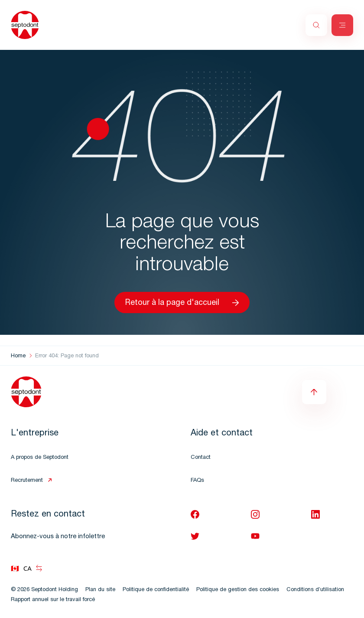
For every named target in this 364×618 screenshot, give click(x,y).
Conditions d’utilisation (315, 590)
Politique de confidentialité (156, 590)
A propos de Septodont (40, 458)
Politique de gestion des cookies (238, 590)
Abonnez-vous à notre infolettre (58, 537)
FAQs (197, 481)
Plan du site (100, 590)
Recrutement (27, 481)
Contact (201, 458)
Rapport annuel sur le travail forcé (53, 600)
